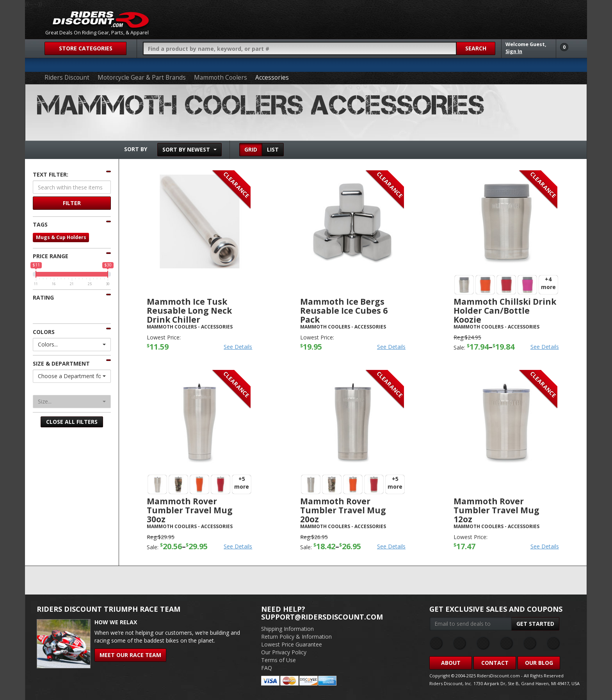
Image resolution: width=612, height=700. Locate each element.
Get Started (535, 624)
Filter (72, 203)
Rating (43, 297)
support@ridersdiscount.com (322, 617)
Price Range (51, 256)
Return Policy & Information (296, 637)
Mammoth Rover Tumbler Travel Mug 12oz (496, 510)
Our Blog (539, 663)
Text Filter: (51, 174)
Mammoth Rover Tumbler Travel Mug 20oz (343, 510)
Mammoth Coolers (221, 78)
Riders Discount (67, 78)
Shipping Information (287, 629)
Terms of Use (278, 660)
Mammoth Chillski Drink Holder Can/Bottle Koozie (505, 311)
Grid (251, 149)
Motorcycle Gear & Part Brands (142, 78)
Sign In (514, 51)
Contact (495, 663)
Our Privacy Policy (284, 652)
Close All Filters (72, 422)
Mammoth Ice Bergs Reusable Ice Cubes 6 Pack (344, 311)
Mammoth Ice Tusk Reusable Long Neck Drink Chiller (189, 311)
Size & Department (61, 363)
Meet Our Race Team (130, 655)
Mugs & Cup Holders (61, 237)
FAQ (267, 668)
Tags (40, 224)
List (273, 149)
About (451, 663)
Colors (44, 332)
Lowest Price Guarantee (292, 644)
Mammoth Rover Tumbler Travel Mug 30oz (190, 510)
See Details (238, 347)
